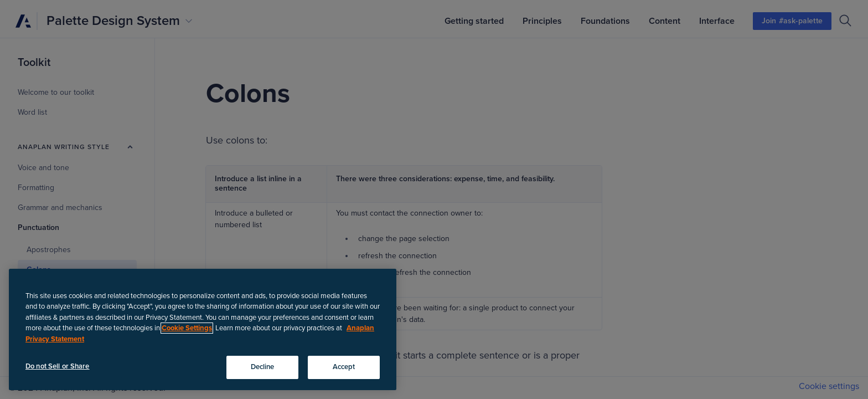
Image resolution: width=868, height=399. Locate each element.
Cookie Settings (187, 328)
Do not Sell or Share (58, 366)
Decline (263, 367)
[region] (203, 329)
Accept (344, 367)
